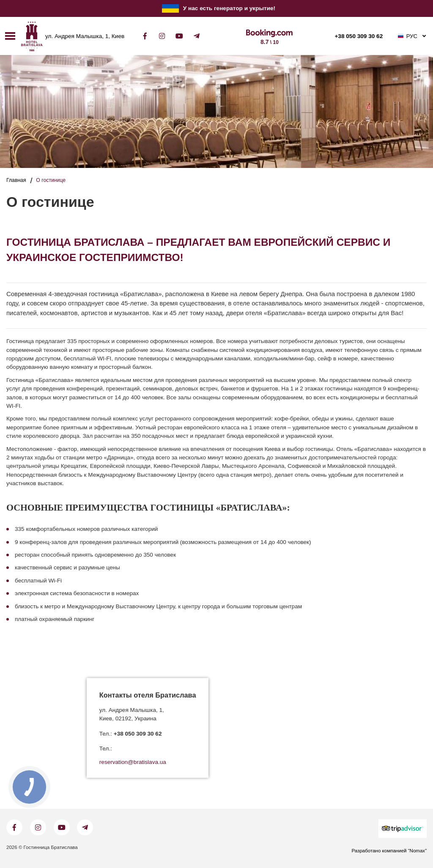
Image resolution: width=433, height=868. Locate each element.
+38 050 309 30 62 (359, 36)
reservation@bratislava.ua (133, 762)
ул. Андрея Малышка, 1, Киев (85, 36)
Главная (16, 180)
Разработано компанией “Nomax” (389, 851)
